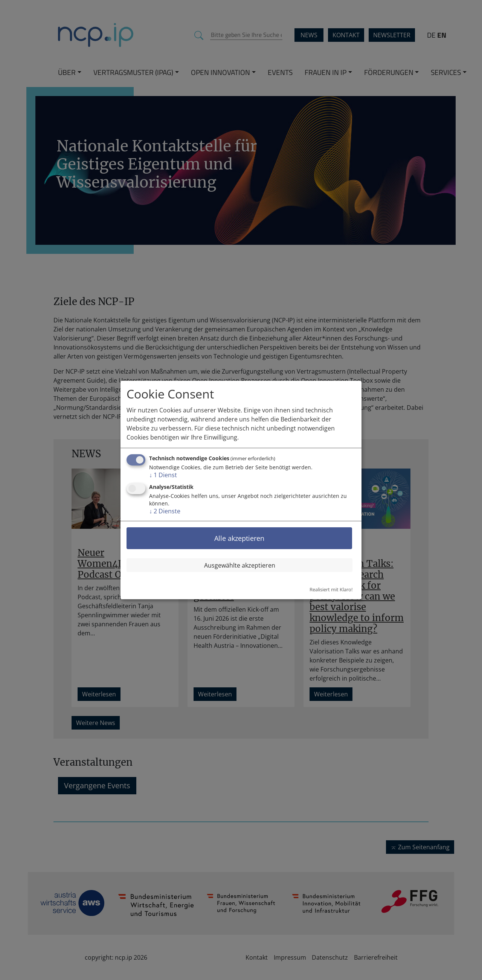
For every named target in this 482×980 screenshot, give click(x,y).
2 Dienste (165, 511)
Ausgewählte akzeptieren (240, 565)
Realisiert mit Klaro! (331, 589)
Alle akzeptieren (239, 538)
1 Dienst (163, 475)
